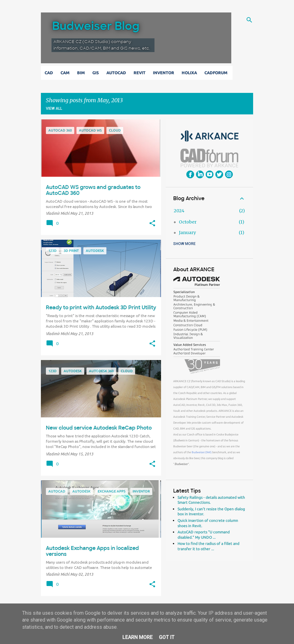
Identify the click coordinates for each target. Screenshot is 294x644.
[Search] (249, 20)
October (188, 222)
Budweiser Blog (96, 26)
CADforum (217, 73)
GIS (97, 73)
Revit (141, 73)
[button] (152, 223)
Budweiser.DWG (202, 452)
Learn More (137, 637)
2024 (179, 211)
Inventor (165, 73)
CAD (50, 73)
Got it (167, 637)
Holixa (191, 73)
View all (54, 108)
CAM (66, 73)
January (187, 233)
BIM (82, 73)
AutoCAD (118, 73)
